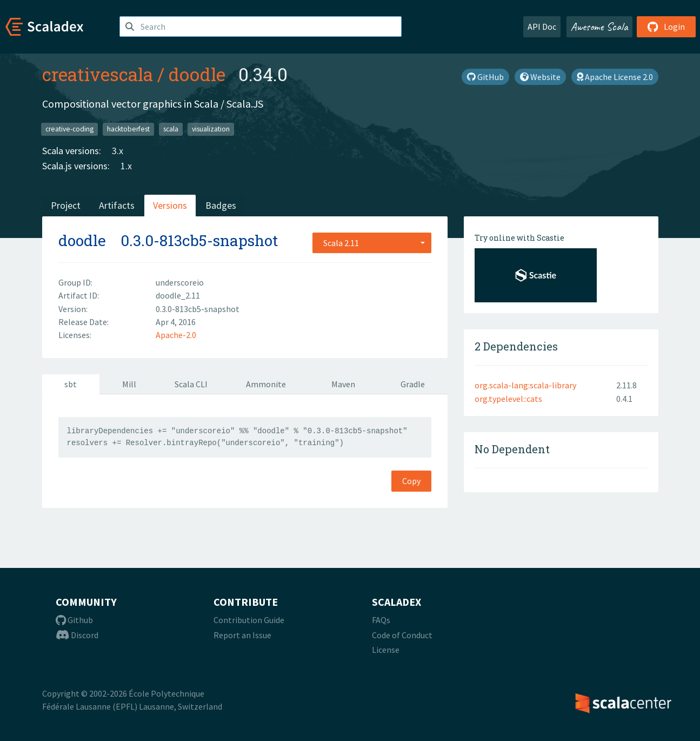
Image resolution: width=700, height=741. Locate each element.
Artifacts (117, 205)
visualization (211, 129)
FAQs (381, 620)
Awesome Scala (599, 27)
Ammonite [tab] (266, 384)
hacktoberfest (128, 129)
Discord (77, 635)
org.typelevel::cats (508, 399)
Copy (411, 481)
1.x (126, 166)
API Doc (542, 27)
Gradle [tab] (413, 384)
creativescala (98, 74)
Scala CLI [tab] (191, 384)
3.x (118, 151)
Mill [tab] (129, 384)
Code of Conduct (402, 635)
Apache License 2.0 (615, 77)
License (386, 650)
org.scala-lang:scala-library (525, 385)
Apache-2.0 (176, 335)
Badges (221, 205)
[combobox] (372, 243)
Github (74, 620)
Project (66, 205)
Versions (170, 205)
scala (171, 129)
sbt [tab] (71, 384)
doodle (197, 74)
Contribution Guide (249, 620)
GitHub (485, 77)
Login (666, 27)
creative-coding (69, 129)
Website (540, 77)
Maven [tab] (343, 384)
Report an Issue (242, 635)
